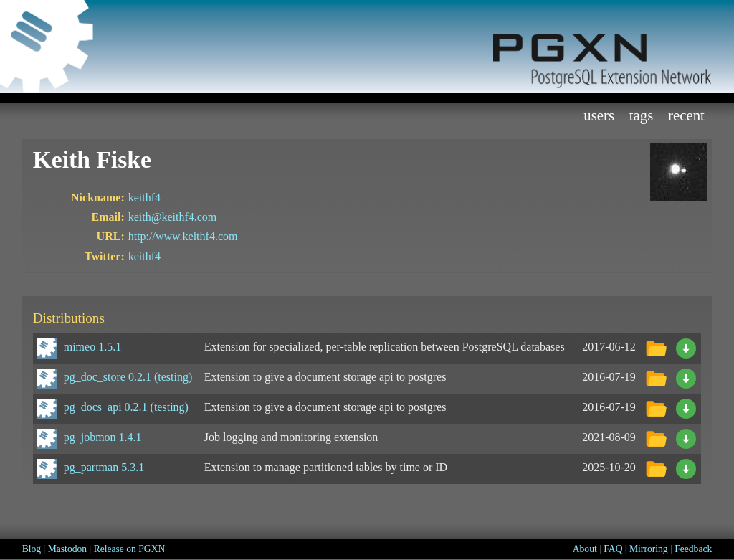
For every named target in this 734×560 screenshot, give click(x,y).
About (585, 549)
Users (599, 115)
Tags (642, 115)
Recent (686, 115)
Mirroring (649, 549)
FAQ (613, 549)
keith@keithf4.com (173, 217)
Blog (32, 549)
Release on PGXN (130, 549)
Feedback (693, 549)
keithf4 (144, 198)
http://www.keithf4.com (183, 236)
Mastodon (67, 549)
